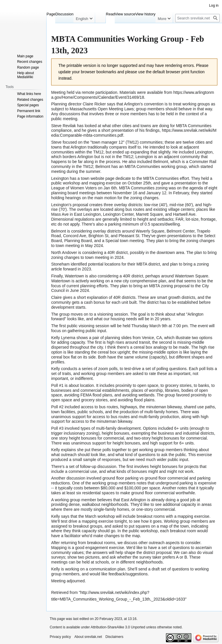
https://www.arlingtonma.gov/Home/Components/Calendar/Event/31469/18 (133, 95)
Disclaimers (114, 637)
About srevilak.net (88, 637)
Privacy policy (60, 637)
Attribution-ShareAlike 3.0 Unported (118, 627)
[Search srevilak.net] (197, 18)
